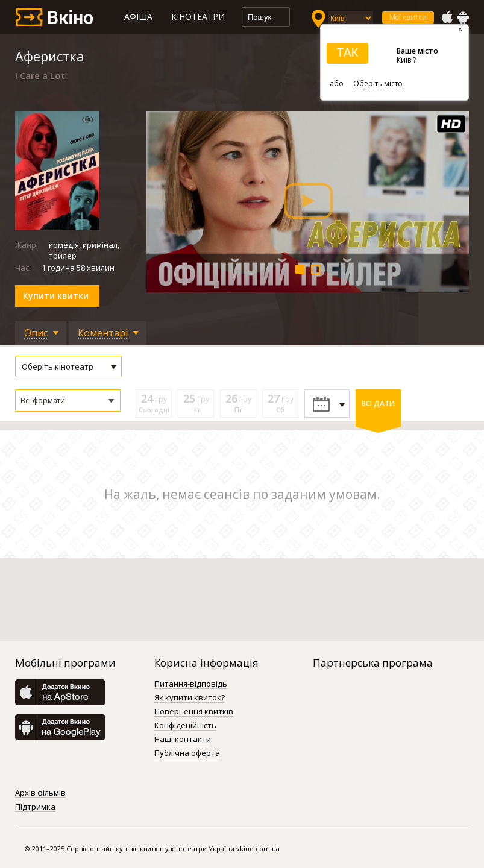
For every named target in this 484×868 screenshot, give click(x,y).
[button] (68, 401)
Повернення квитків (194, 712)
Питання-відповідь (191, 684)
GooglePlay (463, 17)
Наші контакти (183, 740)
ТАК (347, 52)
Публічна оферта (187, 753)
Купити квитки (56, 296)
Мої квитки (408, 17)
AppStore (447, 17)
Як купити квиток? (190, 698)
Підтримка (35, 807)
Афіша (138, 17)
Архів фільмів (40, 793)
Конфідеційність (185, 726)
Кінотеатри (198, 17)
